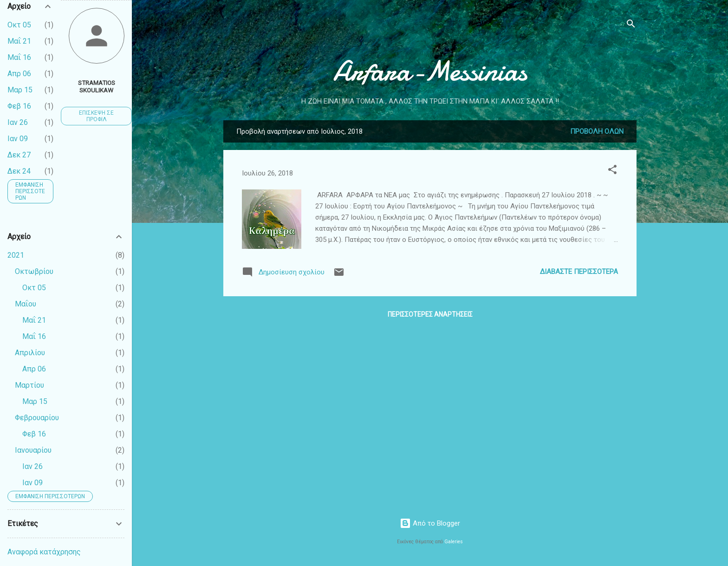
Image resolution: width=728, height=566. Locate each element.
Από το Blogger (430, 523)
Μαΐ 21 (19, 41)
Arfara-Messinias (430, 71)
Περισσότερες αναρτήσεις (430, 314)
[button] (612, 171)
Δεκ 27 (19, 155)
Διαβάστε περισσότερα (579, 272)
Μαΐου (26, 304)
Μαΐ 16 (19, 57)
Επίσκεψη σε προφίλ (96, 116)
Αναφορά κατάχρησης (44, 552)
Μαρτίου (29, 385)
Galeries (454, 542)
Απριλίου (30, 353)
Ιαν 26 (18, 122)
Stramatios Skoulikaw (97, 86)
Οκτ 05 (19, 25)
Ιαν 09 (18, 139)
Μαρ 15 (20, 90)
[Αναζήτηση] (631, 25)
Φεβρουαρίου (37, 418)
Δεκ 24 (19, 171)
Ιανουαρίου (33, 450)
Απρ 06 (19, 74)
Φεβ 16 (19, 106)
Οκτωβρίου (34, 271)
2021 (16, 255)
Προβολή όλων (597, 131)
